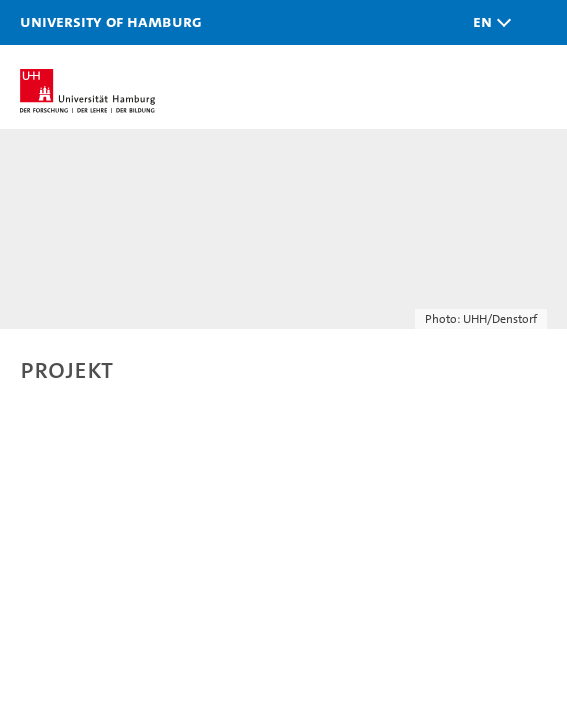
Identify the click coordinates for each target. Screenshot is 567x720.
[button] (487, 22)
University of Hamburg (111, 21)
